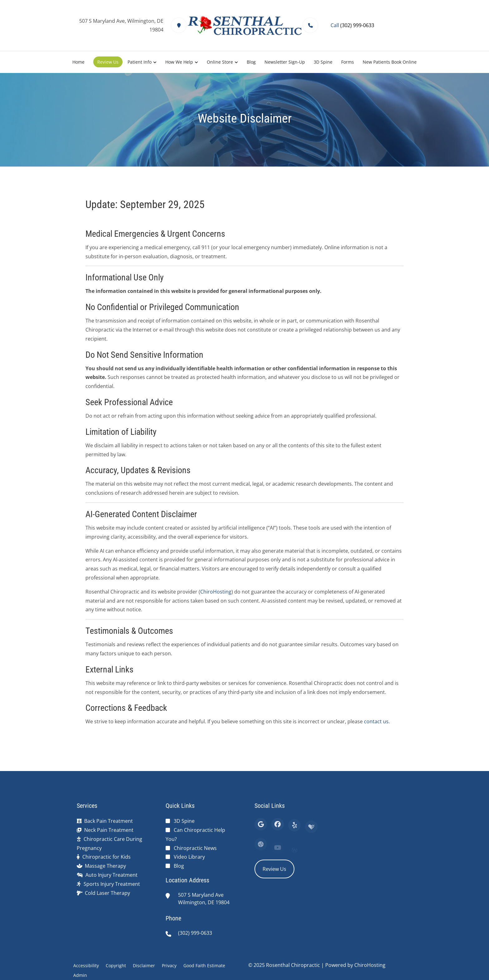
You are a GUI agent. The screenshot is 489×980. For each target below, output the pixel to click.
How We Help (179, 62)
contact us (376, 721)
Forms (348, 62)
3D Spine (323, 62)
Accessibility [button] (86, 965)
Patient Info (140, 62)
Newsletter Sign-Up (285, 62)
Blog (251, 62)
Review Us (108, 62)
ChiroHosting (216, 592)
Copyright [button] (116, 965)
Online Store (220, 62)
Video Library (189, 857)
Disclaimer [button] (144, 965)
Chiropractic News (195, 848)
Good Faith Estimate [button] (204, 965)
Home (78, 62)
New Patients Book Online (390, 62)
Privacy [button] (169, 965)
